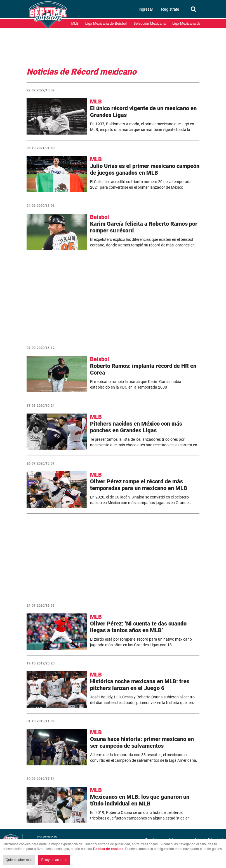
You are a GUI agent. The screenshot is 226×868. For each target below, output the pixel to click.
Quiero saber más (19, 860)
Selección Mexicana (150, 23)
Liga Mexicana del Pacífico (194, 23)
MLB (75, 23)
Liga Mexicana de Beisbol (106, 23)
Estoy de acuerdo (54, 860)
